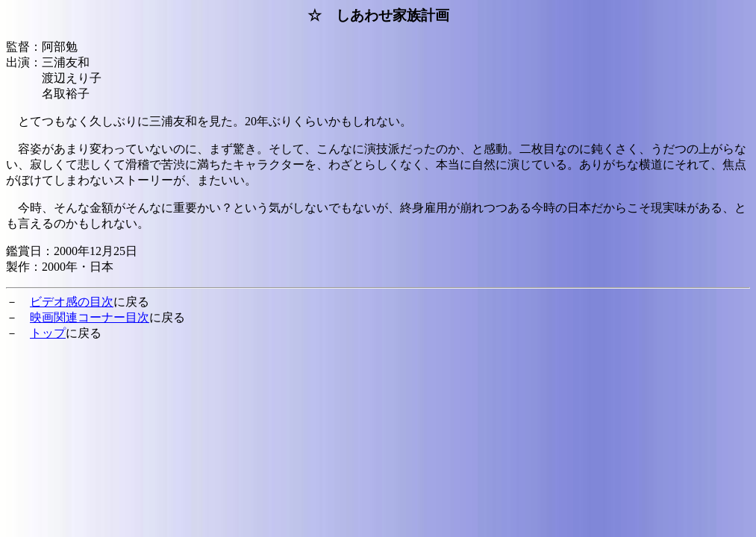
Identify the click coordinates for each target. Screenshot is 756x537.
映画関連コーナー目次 (90, 317)
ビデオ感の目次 (72, 302)
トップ (48, 333)
